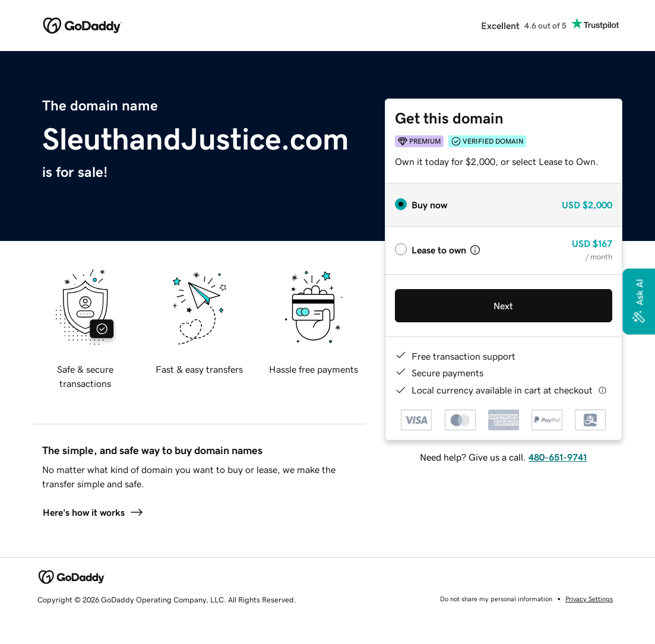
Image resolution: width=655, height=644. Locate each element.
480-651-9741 (558, 457)
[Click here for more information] (602, 390)
